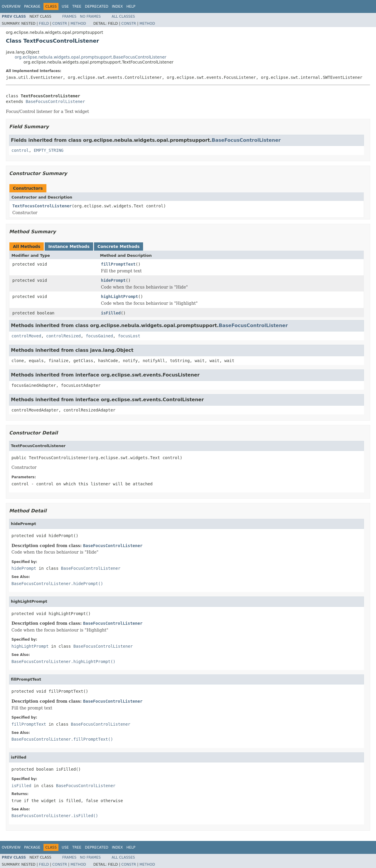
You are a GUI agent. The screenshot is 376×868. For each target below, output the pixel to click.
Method (78, 24)
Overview (11, 6)
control (20, 150)
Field (44, 24)
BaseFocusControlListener (55, 101)
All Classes (123, 16)
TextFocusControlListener (42, 206)
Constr (60, 24)
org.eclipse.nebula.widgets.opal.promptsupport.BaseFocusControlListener (90, 57)
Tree (77, 6)
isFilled (111, 313)
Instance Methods (69, 246)
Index (117, 6)
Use (65, 6)
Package (32, 6)
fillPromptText (118, 264)
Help (131, 6)
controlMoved (26, 336)
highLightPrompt (120, 296)
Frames (69, 16)
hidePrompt (113, 280)
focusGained (99, 336)
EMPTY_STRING (49, 150)
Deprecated (97, 6)
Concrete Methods (119, 246)
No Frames (90, 16)
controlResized (63, 336)
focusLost (129, 336)
